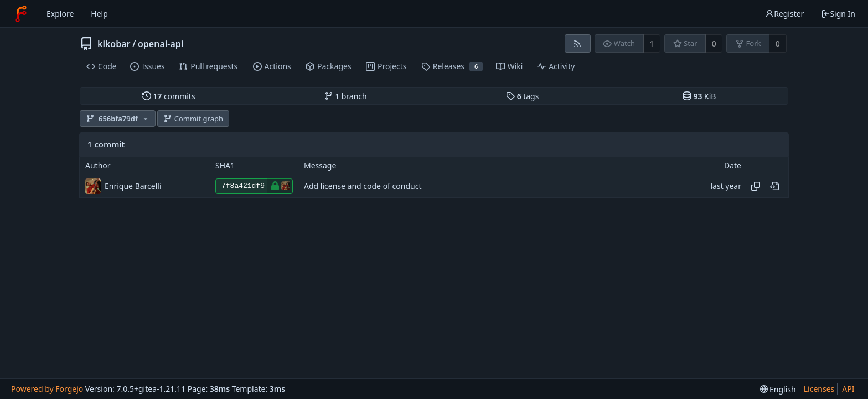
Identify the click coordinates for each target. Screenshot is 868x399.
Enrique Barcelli (133, 186)
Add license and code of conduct (363, 186)
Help (99, 14)
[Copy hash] (756, 186)
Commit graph (193, 119)
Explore (60, 14)
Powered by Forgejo (47, 389)
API (848, 389)
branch (346, 96)
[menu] (778, 389)
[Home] (21, 14)
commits (169, 96)
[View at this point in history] (774, 186)
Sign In (838, 14)
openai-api (161, 44)
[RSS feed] (578, 44)
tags (522, 96)
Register (784, 14)
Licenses (819, 389)
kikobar (114, 44)
